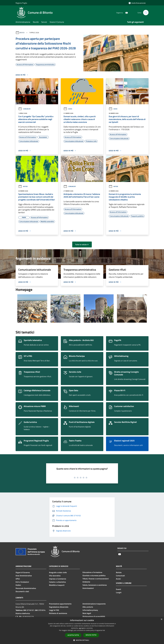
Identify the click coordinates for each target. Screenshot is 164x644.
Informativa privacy (90, 610)
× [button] (161, 619)
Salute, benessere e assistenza (95, 585)
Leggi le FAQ (54, 610)
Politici (18, 585)
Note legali (87, 613)
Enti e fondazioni (22, 582)
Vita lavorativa (55, 576)
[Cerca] (146, 13)
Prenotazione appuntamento (60, 604)
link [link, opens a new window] (104, 630)
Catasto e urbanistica (57, 582)
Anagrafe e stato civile (58, 572)
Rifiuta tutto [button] (91, 635)
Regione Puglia (21, 3)
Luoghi (119, 592)
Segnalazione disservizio (59, 607)
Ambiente (86, 582)
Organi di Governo (23, 572)
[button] (82, 640)
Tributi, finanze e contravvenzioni (96, 579)
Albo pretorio (88, 607)
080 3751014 (40, 610)
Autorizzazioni (88, 588)
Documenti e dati (22, 591)
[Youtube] (126, 12)
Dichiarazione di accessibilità (94, 616)
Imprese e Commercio (58, 579)
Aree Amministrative (24, 576)
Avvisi (22, 33)
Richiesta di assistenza (58, 613)
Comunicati (24, 109)
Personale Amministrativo (26, 588)
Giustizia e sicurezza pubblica (94, 575)
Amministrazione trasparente (94, 604)
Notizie (23, 186)
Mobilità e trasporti (57, 585)
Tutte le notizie (82, 244)
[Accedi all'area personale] (137, 3)
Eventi (118, 589)
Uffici (18, 579)
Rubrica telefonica (23, 613)
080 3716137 (29, 610)
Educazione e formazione (92, 572)
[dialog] (82, 630)
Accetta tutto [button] (73, 635)
